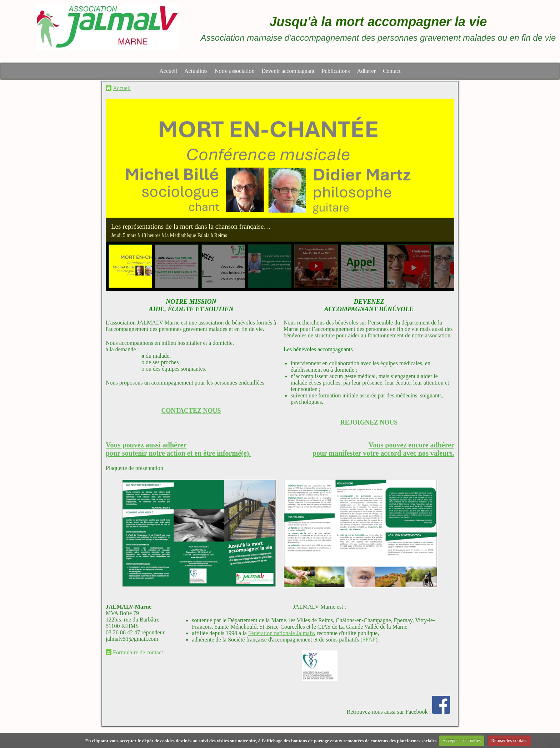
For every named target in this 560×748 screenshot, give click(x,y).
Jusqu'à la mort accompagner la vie (378, 22)
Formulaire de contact (138, 652)
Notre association (235, 71)
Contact (392, 71)
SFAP (369, 640)
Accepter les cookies (462, 740)
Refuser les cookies (509, 740)
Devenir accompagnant (288, 71)
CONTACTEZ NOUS (191, 411)
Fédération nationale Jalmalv (281, 633)
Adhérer (366, 71)
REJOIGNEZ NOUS (369, 422)
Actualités (196, 71)
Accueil (168, 71)
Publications (336, 71)
